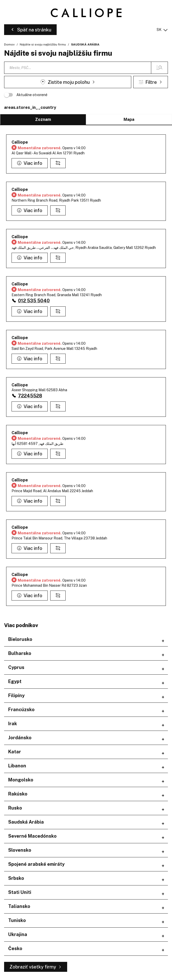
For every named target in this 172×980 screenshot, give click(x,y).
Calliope (20, 142)
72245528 (30, 396)
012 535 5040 (34, 301)
